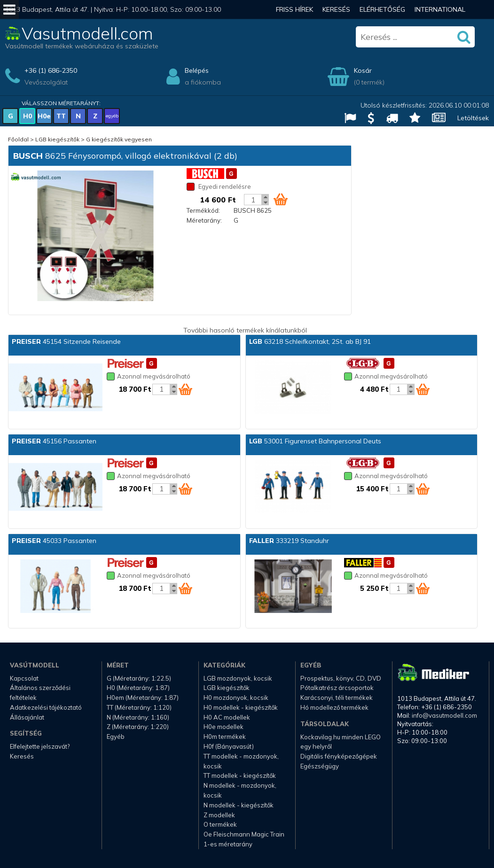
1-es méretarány (228, 844)
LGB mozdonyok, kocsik (238, 678)
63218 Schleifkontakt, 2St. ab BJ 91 (310, 341)
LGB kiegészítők (57, 139)
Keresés (336, 9)
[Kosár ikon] (281, 199)
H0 (27, 116)
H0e (44, 116)
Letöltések (473, 118)
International (440, 9)
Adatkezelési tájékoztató (46, 707)
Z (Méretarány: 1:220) (138, 727)
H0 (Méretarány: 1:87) (138, 688)
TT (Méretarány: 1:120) (139, 707)
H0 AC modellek (227, 717)
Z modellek (219, 815)
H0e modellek (223, 727)
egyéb (112, 116)
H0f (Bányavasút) (229, 746)
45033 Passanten (54, 541)
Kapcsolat (24, 678)
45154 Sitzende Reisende (66, 341)
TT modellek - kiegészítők (240, 775)
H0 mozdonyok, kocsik (236, 697)
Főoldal (18, 139)
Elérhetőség (382, 9)
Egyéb (116, 736)
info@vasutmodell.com (444, 715)
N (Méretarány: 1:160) (138, 717)
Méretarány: (204, 220)
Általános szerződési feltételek (40, 693)
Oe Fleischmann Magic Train (244, 834)
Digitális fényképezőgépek (339, 756)
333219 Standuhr (289, 541)
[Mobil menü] (9, 9)
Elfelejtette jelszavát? (40, 746)
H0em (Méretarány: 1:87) (143, 697)
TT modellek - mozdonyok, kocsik (241, 761)
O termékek (220, 824)
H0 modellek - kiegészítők (241, 707)
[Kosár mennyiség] (253, 200)
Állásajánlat (27, 717)
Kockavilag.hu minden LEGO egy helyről (341, 742)
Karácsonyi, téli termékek (337, 697)
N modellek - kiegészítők (239, 805)
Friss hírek (294, 9)
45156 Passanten (54, 441)
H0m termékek (225, 736)
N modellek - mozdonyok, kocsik (240, 790)
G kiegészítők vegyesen (119, 139)
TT (61, 116)
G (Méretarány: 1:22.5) (139, 678)
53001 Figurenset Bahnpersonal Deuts (315, 441)
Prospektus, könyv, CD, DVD (341, 678)
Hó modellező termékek (334, 707)
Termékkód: (203, 210)
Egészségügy (320, 766)
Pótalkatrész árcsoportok (337, 688)
